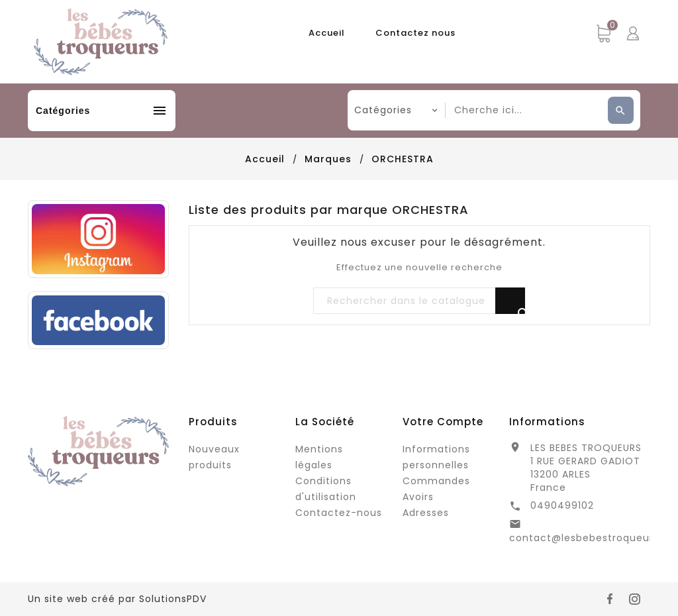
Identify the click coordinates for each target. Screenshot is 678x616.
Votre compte (443, 422)
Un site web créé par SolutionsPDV (117, 599)
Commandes (436, 481)
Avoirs (418, 497)
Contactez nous (415, 33)
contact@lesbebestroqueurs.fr (590, 538)
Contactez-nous (339, 513)
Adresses (426, 513)
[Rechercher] (419, 301)
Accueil (327, 33)
